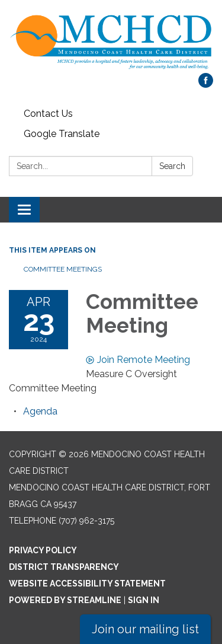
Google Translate (62, 134)
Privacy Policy (43, 550)
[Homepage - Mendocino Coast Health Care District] (111, 42)
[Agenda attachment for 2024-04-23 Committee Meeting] (40, 411)
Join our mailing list (145, 629)
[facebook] (206, 85)
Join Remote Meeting (138, 360)
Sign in (144, 600)
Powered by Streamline (65, 600)
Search (172, 166)
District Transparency (64, 567)
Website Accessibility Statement (87, 584)
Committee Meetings (63, 269)
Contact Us (48, 114)
